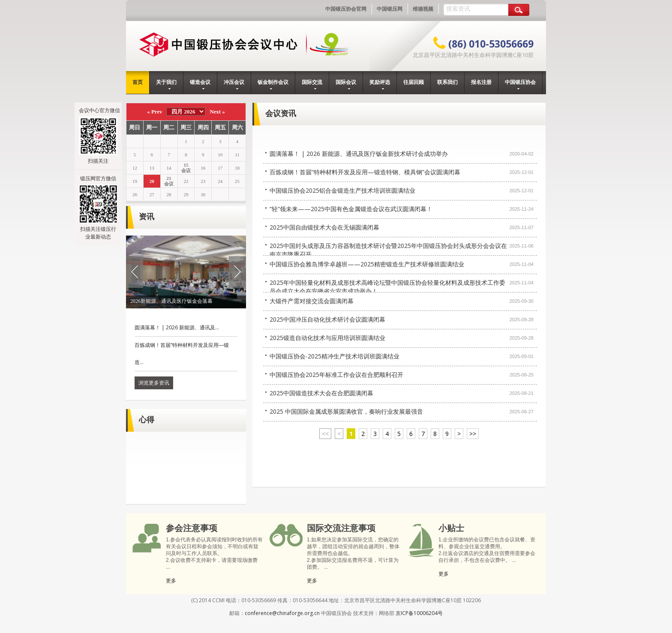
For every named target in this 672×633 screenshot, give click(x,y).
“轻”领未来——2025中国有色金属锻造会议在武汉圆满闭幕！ (351, 209)
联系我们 (447, 82)
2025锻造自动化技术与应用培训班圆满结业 (327, 338)
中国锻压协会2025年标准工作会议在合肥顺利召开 (336, 375)
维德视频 (423, 9)
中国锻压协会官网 (346, 9)
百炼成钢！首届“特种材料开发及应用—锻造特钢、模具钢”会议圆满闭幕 (365, 172)
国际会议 (346, 85)
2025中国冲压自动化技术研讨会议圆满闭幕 (327, 319)
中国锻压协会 (520, 85)
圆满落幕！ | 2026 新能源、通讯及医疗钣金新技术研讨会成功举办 (359, 154)
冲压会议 (234, 85)
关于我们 (166, 85)
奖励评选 (380, 85)
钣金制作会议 (273, 85)
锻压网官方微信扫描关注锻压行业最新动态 (98, 208)
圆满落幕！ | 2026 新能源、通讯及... (177, 327)
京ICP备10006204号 (419, 613)
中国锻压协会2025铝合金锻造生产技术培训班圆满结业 (342, 190)
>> (473, 434)
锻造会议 (200, 85)
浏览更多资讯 (154, 383)
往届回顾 (414, 82)
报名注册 (481, 82)
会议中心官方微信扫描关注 (99, 136)
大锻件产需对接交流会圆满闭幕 (312, 301)
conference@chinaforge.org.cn (282, 613)
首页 (138, 82)
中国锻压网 (390, 9)
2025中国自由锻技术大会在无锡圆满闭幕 (324, 227)
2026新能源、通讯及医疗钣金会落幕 (171, 301)
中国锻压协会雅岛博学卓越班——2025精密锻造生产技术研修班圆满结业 (367, 264)
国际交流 (312, 85)
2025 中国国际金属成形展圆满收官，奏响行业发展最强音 (346, 411)
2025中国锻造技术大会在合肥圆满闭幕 (321, 393)
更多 (171, 581)
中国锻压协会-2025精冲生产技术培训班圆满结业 (334, 356)
